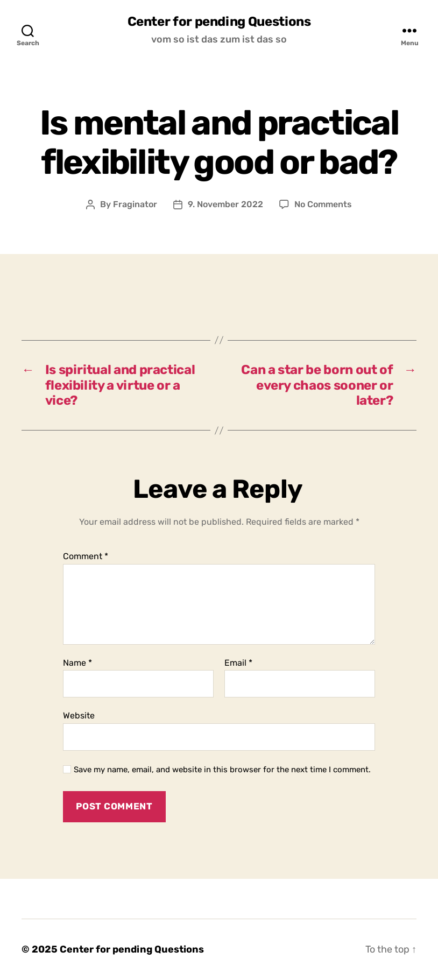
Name (77, 663)
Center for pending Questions (219, 22)
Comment (86, 556)
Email (238, 663)
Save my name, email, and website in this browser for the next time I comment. (222, 770)
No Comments (323, 204)
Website (79, 715)
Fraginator (135, 204)
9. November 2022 (225, 204)
